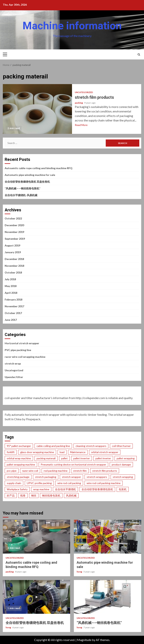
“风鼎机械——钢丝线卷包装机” (22, 188)
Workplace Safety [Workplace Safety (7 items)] (17, 489)
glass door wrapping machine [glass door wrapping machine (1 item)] (37, 452)
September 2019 (15, 239)
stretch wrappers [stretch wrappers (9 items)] (97, 477)
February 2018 (13, 299)
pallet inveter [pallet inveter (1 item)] (103, 458)
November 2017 (14, 306)
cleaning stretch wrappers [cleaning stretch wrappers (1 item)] (91, 446)
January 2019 (13, 252)
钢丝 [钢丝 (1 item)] (34, 495)
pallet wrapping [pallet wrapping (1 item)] (126, 458)
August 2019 (12, 245)
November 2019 (14, 232)
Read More (81, 125)
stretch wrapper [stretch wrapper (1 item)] (71, 477)
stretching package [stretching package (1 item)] (18, 477)
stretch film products (37, 109)
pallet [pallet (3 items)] (64, 458)
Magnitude (84, 640)
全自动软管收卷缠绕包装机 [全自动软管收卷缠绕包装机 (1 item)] (97, 489)
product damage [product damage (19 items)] (121, 464)
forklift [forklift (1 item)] (11, 452)
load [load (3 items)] (62, 452)
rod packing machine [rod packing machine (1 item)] (56, 471)
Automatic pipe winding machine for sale (30, 175)
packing (79, 103)
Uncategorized (84, 92)
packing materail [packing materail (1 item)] (46, 458)
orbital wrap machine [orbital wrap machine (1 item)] (19, 458)
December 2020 (14, 225)
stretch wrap (13, 363)
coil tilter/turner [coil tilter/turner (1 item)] (121, 446)
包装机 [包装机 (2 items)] (123, 489)
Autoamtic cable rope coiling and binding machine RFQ (39, 168)
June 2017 (11, 320)
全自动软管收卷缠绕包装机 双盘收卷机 (27, 182)
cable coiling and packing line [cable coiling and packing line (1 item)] (53, 446)
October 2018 (13, 272)
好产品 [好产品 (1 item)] (11, 495)
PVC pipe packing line (18, 350)
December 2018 (14, 259)
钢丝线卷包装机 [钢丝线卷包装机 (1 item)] (51, 495)
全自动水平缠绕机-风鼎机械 (21, 195)
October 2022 (13, 218)
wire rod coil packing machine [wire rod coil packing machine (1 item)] (104, 483)
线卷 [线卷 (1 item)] (23, 495)
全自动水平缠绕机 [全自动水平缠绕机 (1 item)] (65, 489)
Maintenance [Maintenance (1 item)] (78, 452)
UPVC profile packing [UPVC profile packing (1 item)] (39, 483)
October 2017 (13, 313)
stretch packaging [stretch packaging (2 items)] (46, 477)
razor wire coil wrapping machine (25, 357)
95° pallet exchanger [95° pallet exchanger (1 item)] (19, 446)
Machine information (72, 26)
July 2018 (10, 279)
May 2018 (11, 286)
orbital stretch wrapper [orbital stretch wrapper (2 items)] (105, 452)
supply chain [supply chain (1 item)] (14, 483)
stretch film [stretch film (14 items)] (80, 471)
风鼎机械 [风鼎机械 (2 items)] (71, 495)
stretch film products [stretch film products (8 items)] (105, 471)
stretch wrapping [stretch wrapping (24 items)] (123, 477)
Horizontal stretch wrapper (22, 343)
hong (80, 572)
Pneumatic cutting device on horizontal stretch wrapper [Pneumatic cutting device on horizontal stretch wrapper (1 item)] (73, 464)
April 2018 (11, 293)
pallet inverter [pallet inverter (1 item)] (82, 458)
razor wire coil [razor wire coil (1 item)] (30, 471)
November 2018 (14, 266)
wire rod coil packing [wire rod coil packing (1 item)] (69, 483)
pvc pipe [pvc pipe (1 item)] (12, 471)
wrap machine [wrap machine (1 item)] (41, 489)
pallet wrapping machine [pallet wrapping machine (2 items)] (21, 464)
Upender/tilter (14, 377)
